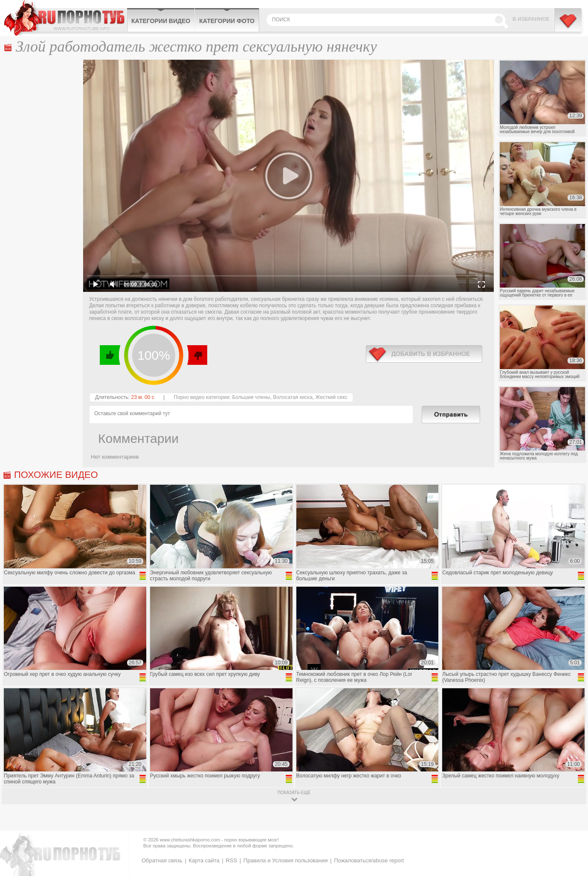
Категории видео (161, 21)
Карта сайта (204, 860)
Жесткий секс (331, 397)
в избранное (424, 354)
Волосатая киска (293, 397)
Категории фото (227, 21)
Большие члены (251, 397)
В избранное (531, 19)
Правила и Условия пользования (286, 860)
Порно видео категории (202, 397)
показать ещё (294, 793)
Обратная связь (162, 860)
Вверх (572, 822)
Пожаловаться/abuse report (369, 860)
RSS (231, 860)
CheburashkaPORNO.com (65, 18)
